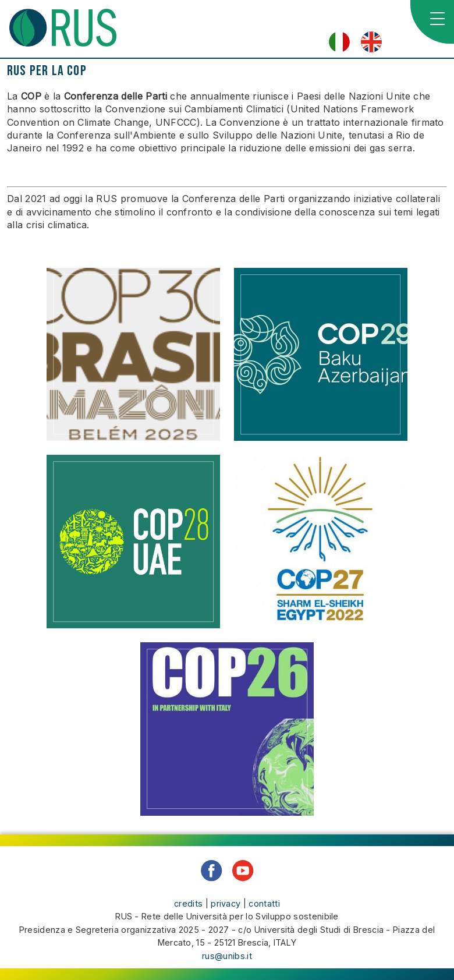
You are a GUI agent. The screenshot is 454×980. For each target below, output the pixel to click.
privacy (226, 903)
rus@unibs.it (227, 956)
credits (188, 903)
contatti (264, 903)
